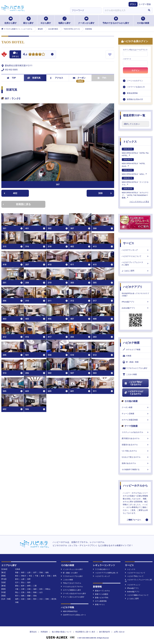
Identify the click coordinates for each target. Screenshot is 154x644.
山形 (29, 573)
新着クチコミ (99, 605)
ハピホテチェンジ (133, 585)
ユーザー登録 (145, 4)
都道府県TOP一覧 (134, 115)
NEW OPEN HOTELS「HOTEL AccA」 (134, 163)
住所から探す (11, 20)
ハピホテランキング (135, 250)
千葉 (37, 576)
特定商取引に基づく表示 (85, 632)
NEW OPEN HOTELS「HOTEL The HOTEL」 (135, 152)
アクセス (57, 78)
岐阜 (23, 586)
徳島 (23, 596)
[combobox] (124, 10)
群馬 (55, 576)
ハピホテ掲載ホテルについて (137, 595)
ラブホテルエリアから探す (135, 368)
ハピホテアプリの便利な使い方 (106, 573)
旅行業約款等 (105, 632)
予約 (102, 78)
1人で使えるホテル (135, 451)
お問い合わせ (119, 632)
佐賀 (23, 599)
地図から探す (64, 20)
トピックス (130, 142)
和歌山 (48, 589)
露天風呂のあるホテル (135, 438)
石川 (17, 582)
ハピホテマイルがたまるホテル (134, 393)
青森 (17, 573)
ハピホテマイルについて (135, 256)
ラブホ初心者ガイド (101, 569)
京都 (29, 589)
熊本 (35, 599)
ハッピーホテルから (135, 486)
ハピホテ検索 (131, 343)
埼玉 (31, 576)
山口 (41, 592)
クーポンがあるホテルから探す (73, 593)
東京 (17, 576)
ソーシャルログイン (135, 81)
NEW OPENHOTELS (69, 611)
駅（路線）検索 (131, 362)
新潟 (17, 579)
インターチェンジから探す (72, 569)
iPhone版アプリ (135, 302)
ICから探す (46, 20)
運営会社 (33, 632)
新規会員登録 (132, 93)
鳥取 (29, 592)
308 (105, 193)
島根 (35, 592)
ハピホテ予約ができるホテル (133, 383)
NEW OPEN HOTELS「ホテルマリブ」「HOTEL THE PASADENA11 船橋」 (135, 193)
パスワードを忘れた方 (136, 87)
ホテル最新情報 (100, 601)
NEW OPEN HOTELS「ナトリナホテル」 (135, 181)
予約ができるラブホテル (71, 583)
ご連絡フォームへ (134, 520)
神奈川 (24, 576)
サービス (129, 243)
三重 (35, 586)
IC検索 (127, 356)
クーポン (79, 78)
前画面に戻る (17, 204)
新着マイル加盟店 (101, 594)
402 (11, 193)
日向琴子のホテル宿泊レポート (73, 615)
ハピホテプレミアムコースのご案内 (135, 264)
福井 (29, 582)
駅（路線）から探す (69, 573)
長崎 (29, 599)
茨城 (49, 576)
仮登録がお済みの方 (135, 99)
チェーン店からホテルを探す (73, 597)
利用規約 (44, 632)
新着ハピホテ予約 (101, 598)
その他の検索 (143, 20)
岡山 (17, 592)
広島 (23, 592)
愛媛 (29, 596)
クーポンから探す (86, 20)
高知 (35, 596)
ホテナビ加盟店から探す (71, 590)
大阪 (17, 589)
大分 (41, 599)
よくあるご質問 (135, 271)
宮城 (41, 573)
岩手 (35, 573)
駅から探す (29, 20)
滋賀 (35, 589)
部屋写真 (34, 78)
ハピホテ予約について (134, 576)
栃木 (43, 576)
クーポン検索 (135, 407)
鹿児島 (54, 599)
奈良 (41, 589)
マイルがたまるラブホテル (72, 587)
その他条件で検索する (135, 469)
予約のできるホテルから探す (116, 20)
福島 (47, 573)
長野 (29, 579)
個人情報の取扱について (62, 632)
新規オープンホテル (101, 591)
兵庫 (23, 589)
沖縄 (17, 602)
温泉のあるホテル (135, 463)
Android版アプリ (135, 308)
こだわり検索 (130, 375)
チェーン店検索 (135, 414)
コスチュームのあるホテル (135, 432)
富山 (23, 582)
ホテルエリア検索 (132, 350)
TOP (11, 78)
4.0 (25, 55)
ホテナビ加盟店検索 (135, 420)
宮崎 (47, 599)
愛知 (17, 586)
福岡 (17, 599)
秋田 (23, 573)
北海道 (18, 569)
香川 (17, 596)
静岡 (29, 586)
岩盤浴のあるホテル (135, 445)
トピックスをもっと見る (139, 202)
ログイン (135, 70)
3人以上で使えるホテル (135, 457)
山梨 (23, 579)
